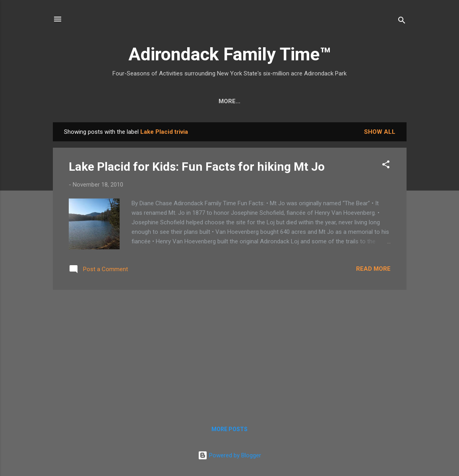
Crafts (113, 101)
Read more (373, 269)
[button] (386, 166)
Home (77, 101)
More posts (229, 429)
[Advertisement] (230, 352)
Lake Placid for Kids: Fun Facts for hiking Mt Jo (197, 167)
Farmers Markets (290, 101)
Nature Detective (217, 101)
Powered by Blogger (229, 455)
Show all (380, 132)
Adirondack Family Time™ (229, 54)
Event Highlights (362, 101)
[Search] (402, 22)
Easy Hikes (156, 101)
